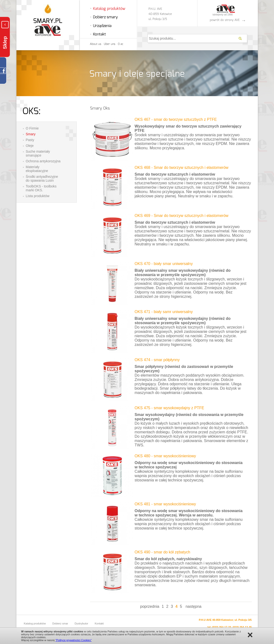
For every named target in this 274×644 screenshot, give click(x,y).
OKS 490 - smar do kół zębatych (162, 552)
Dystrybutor (81, 623)
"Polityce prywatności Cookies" (73, 640)
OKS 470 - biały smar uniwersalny (164, 264)
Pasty (30, 140)
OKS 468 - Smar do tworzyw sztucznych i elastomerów (182, 168)
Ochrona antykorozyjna (43, 161)
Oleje (30, 146)
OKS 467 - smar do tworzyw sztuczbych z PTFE (176, 119)
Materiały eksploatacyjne (37, 169)
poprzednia (150, 606)
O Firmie (32, 128)
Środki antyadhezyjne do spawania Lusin (42, 179)
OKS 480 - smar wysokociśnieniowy (165, 456)
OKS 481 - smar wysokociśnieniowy (165, 504)
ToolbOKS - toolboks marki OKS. (41, 188)
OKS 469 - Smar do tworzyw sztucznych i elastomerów (182, 216)
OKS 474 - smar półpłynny (157, 360)
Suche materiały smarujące (38, 153)
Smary (31, 134)
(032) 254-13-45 (242, 627)
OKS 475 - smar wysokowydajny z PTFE (169, 408)
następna (194, 606)
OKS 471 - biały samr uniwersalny (164, 312)
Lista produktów (38, 196)
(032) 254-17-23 (222, 627)
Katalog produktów (35, 623)
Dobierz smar (60, 623)
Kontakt (99, 623)
